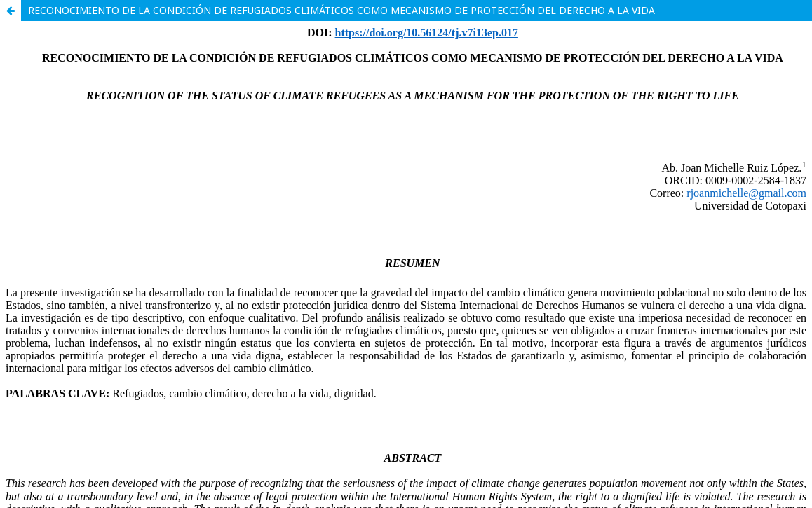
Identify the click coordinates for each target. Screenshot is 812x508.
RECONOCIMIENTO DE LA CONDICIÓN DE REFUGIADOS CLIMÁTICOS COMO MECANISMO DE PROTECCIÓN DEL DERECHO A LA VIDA (341, 10)
